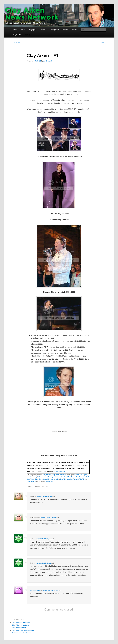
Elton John (39, 479)
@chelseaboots (35, 590)
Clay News (56, 475)
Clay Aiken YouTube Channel (23, 630)
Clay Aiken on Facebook (21, 623)
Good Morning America (51, 479)
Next (103, 43)
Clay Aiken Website (19, 628)
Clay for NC (17, 35)
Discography (54, 30)
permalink (49, 481)
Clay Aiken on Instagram (21, 625)
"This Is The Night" (81, 475)
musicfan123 (48, 61)
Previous (16, 43)
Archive (27, 35)
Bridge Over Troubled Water (65, 477)
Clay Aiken (30, 479)
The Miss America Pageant (69, 479)
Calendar (43, 30)
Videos (75, 30)
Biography (32, 30)
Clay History (47, 475)
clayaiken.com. (59, 471)
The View (83, 479)
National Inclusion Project (22, 633)
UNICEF (65, 30)
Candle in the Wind (82, 477)
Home (15, 30)
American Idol (31, 477)
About (23, 30)
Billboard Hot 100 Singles (46, 477)
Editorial (63, 475)
